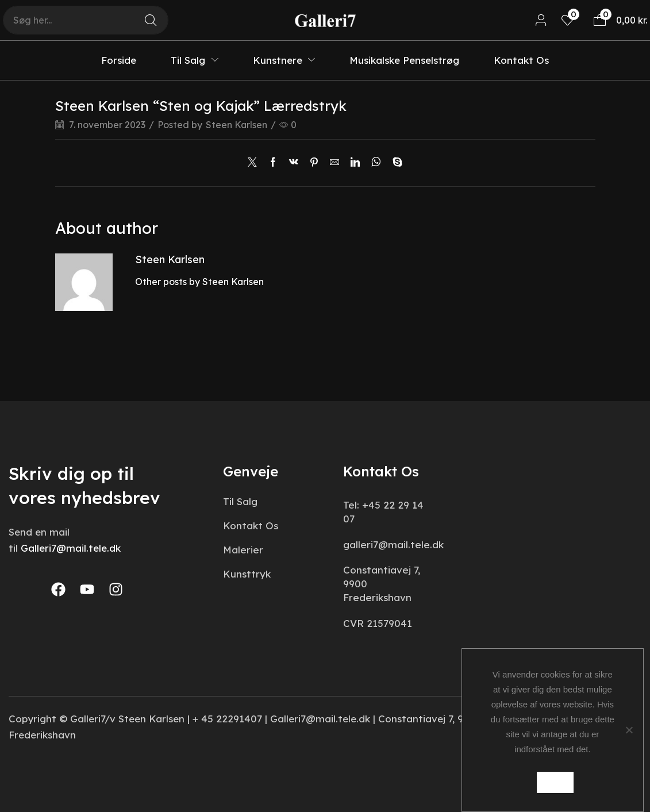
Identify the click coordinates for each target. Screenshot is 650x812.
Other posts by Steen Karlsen (200, 282)
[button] (541, 20)
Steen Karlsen (237, 125)
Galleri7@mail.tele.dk (71, 548)
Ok (555, 782)
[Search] (151, 20)
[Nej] (629, 730)
